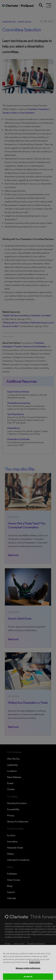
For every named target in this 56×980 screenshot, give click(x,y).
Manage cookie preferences (28, 970)
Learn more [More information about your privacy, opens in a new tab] (35, 964)
